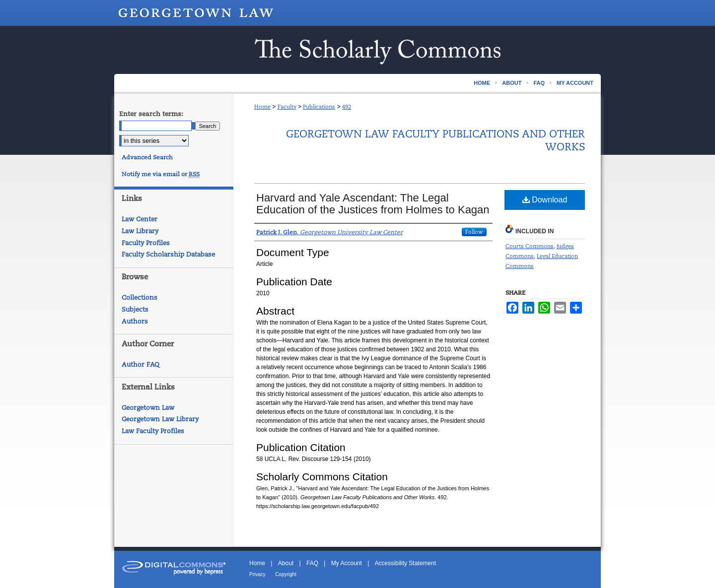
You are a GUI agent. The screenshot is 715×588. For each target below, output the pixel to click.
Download (545, 200)
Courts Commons (530, 246)
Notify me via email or (161, 174)
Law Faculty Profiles (153, 431)
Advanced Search (147, 157)
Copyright (286, 574)
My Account (347, 563)
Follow (474, 232)
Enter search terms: (151, 114)
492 (347, 107)
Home (262, 107)
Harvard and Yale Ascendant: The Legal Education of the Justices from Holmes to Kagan (373, 204)
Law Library (140, 231)
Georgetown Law (148, 408)
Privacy (257, 574)
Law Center (140, 219)
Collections (140, 297)
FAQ (312, 563)
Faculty (287, 107)
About (286, 563)
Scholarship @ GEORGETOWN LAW (357, 50)
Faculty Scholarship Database (168, 254)
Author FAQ (141, 364)
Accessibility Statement (405, 563)
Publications (319, 107)
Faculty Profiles (146, 243)
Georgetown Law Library (160, 419)
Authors (135, 321)
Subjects (135, 309)
